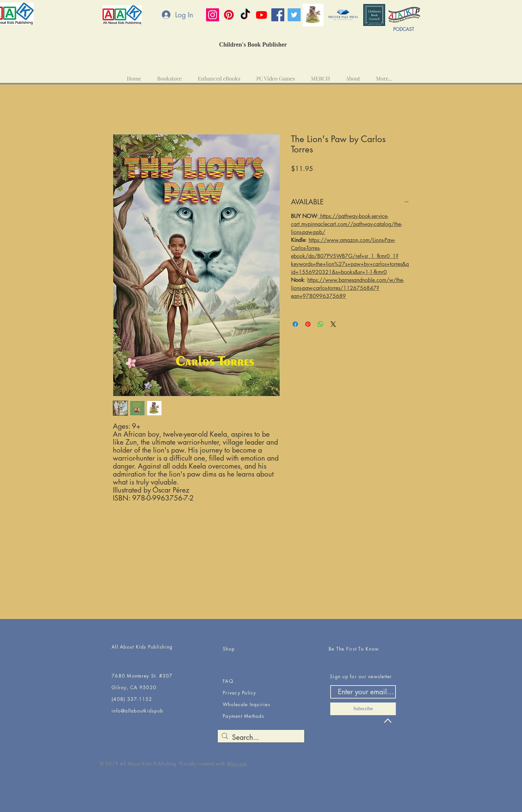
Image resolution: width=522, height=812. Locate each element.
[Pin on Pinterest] (308, 324)
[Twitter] (294, 15)
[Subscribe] (363, 709)
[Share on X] (333, 324)
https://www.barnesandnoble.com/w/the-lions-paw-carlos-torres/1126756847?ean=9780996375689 (347, 288)
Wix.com (237, 764)
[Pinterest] (229, 15)
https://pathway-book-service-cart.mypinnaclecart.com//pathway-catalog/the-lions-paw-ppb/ (346, 224)
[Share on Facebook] (295, 324)
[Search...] (261, 737)
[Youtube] (261, 15)
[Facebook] (278, 15)
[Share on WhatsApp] (321, 324)
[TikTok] (245, 15)
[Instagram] (213, 15)
